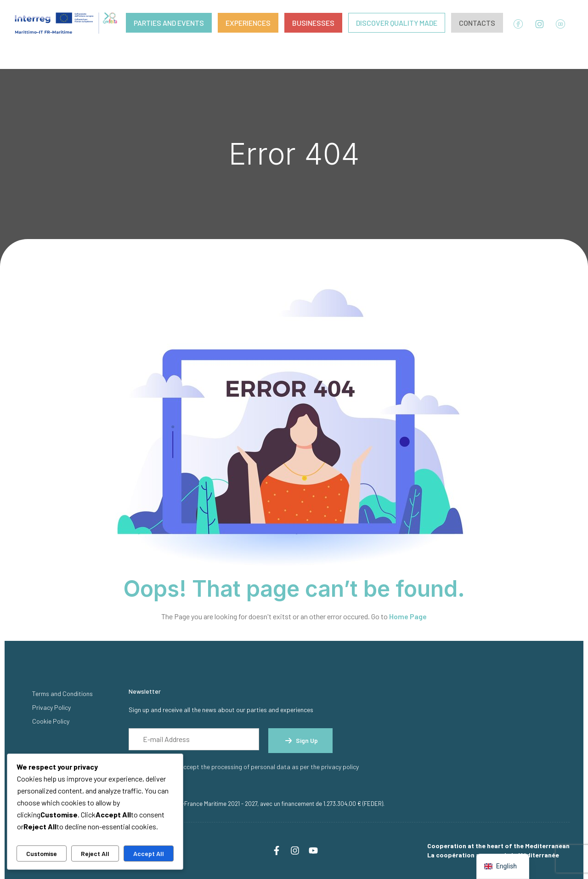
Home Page (408, 616)
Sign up (300, 741)
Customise (42, 853)
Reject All (95, 853)
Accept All (149, 853)
